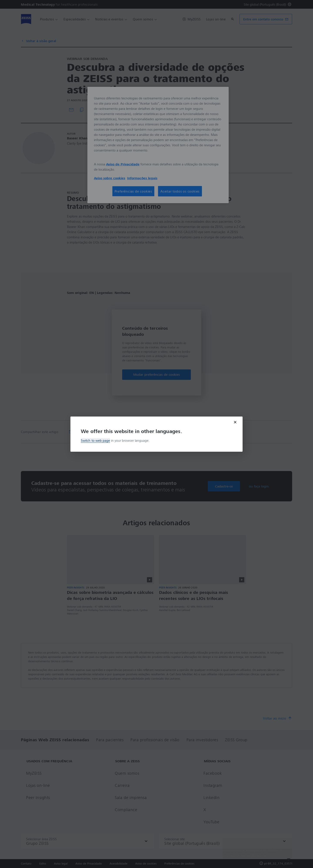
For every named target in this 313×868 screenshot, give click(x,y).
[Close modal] (235, 422)
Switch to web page (95, 440)
